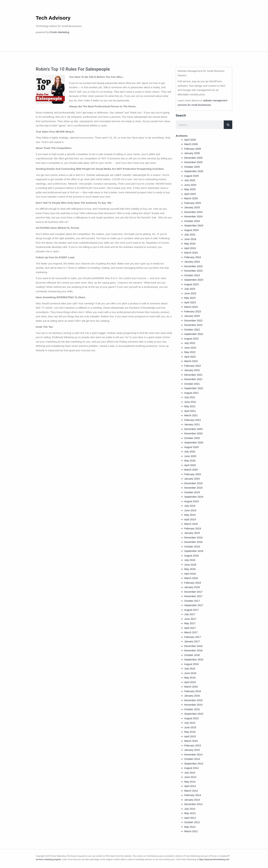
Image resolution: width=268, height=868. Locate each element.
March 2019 (191, 524)
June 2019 (190, 510)
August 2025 (191, 176)
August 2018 (191, 556)
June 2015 (190, 727)
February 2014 (193, 795)
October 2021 (192, 384)
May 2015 (190, 732)
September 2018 (194, 551)
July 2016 (190, 668)
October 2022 (192, 330)
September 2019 (194, 497)
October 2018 (192, 547)
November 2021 (193, 379)
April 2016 (190, 682)
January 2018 (192, 587)
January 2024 (192, 262)
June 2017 (190, 619)
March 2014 (191, 791)
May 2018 (190, 569)
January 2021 (192, 424)
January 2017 (192, 641)
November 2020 (193, 433)
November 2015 (193, 705)
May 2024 (190, 244)
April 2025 (190, 194)
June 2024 (190, 239)
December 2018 (193, 537)
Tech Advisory (53, 18)
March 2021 (191, 415)
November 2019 (193, 488)
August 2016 (191, 664)
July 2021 (190, 397)
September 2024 (194, 225)
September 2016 (194, 659)
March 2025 (191, 198)
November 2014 (193, 754)
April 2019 (190, 519)
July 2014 (190, 773)
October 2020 (192, 438)
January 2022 (192, 370)
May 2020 (190, 461)
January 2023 (192, 316)
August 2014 (191, 768)
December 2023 (193, 266)
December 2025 (193, 158)
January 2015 (192, 750)
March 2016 (191, 687)
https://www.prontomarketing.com (214, 859)
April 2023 (190, 302)
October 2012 (192, 822)
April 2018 (190, 574)
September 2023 (194, 280)
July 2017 (190, 614)
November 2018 (193, 542)
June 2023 (190, 293)
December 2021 (193, 375)
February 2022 (193, 366)
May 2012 (190, 827)
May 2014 (190, 782)
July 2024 (190, 234)
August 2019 (191, 501)
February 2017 (193, 637)
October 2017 (192, 601)
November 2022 (193, 325)
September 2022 (194, 334)
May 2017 (190, 623)
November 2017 (193, 596)
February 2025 (193, 203)
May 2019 (190, 515)
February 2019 (193, 528)
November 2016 (193, 650)
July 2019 (190, 506)
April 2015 (190, 736)
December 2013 (193, 804)
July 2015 (190, 723)
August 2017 (191, 610)
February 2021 (193, 420)
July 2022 (190, 343)
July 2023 (190, 289)
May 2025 (190, 189)
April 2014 (190, 786)
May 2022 (190, 352)
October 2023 (192, 275)
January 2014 (192, 800)
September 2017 (194, 605)
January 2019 (192, 533)
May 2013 (190, 813)
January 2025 (192, 207)
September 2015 (194, 714)
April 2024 (190, 248)
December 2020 (193, 429)
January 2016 (192, 696)
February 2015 (193, 745)
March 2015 (191, 741)
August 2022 (191, 339)
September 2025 (194, 171)
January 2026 (192, 153)
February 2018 (193, 583)
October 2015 (192, 709)
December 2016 (193, 646)
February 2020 (193, 474)
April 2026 (190, 140)
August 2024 (191, 230)
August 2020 (191, 447)
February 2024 (193, 257)
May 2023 (190, 298)
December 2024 (193, 212)
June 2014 (190, 777)
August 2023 (191, 284)
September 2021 (194, 388)
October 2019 (192, 492)
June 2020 (190, 456)
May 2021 (190, 406)
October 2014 (192, 759)
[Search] (228, 125)
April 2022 (190, 357)
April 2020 (190, 465)
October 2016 (192, 655)
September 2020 (194, 442)
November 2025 (193, 162)
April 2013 (190, 818)
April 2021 (190, 411)
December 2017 (193, 592)
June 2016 (190, 673)
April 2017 (190, 628)
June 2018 (190, 565)
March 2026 (191, 144)
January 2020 (192, 479)
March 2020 (191, 470)
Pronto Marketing (59, 32)
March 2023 (191, 307)
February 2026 (193, 149)
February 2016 (193, 691)
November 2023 (193, 271)
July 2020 (190, 451)
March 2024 (191, 253)
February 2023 (193, 311)
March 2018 (191, 578)
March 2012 (191, 831)
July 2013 (190, 809)
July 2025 (190, 180)
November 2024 (193, 216)
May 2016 (190, 678)
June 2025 (190, 185)
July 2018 (190, 560)
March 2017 (191, 632)
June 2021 (190, 402)
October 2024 (192, 221)
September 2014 (194, 764)
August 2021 (191, 393)
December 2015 (193, 700)
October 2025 (192, 167)
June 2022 (190, 348)
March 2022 (191, 361)
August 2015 (191, 718)
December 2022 (193, 320)
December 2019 (193, 483)
